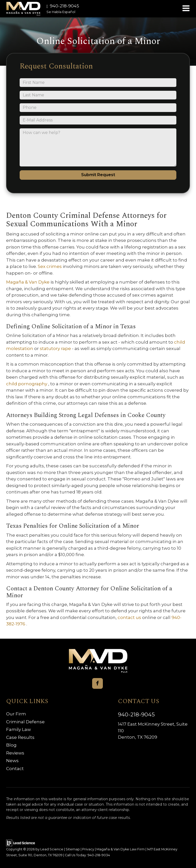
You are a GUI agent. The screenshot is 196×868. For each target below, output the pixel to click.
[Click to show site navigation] (186, 9)
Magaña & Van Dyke (28, 282)
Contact (15, 769)
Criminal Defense (25, 722)
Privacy (88, 849)
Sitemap (73, 849)
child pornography (27, 384)
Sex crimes (50, 266)
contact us (130, 617)
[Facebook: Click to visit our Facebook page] (97, 683)
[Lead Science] (21, 843)
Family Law (19, 729)
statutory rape (56, 348)
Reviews (15, 753)
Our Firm (16, 714)
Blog (11, 745)
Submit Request (98, 175)
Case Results (20, 737)
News (12, 761)
